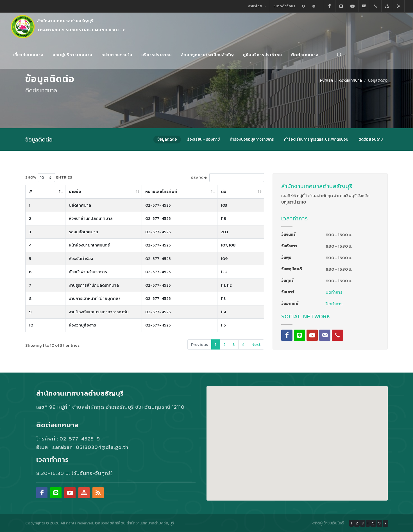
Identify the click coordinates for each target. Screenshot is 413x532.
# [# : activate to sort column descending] (31, 191)
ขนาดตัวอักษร (284, 6)
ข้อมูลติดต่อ (378, 80)
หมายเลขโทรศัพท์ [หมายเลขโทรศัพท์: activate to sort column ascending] (198, 191)
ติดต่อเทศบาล (350, 80)
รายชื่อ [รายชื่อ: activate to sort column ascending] (55, 191)
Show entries (49, 177)
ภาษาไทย (257, 6)
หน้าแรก (326, 80)
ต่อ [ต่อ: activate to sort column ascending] (242, 191)
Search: (228, 177)
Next (256, 344)
